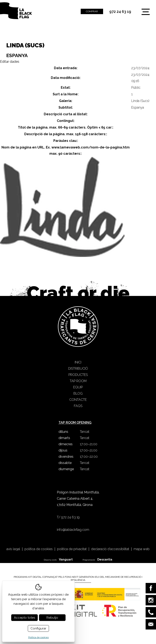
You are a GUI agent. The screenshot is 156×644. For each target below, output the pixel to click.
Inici (78, 362)
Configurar (38, 628)
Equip (78, 387)
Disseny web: (58, 559)
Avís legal (13, 549)
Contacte (78, 400)
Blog (78, 393)
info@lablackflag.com (73, 530)
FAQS (78, 406)
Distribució (78, 369)
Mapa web (142, 549)
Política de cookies (39, 549)
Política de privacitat (72, 549)
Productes (78, 375)
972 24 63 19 (120, 12)
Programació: (97, 559)
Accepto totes (24, 618)
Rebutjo (52, 618)
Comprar (92, 11)
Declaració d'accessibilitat (110, 549)
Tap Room (78, 381)
